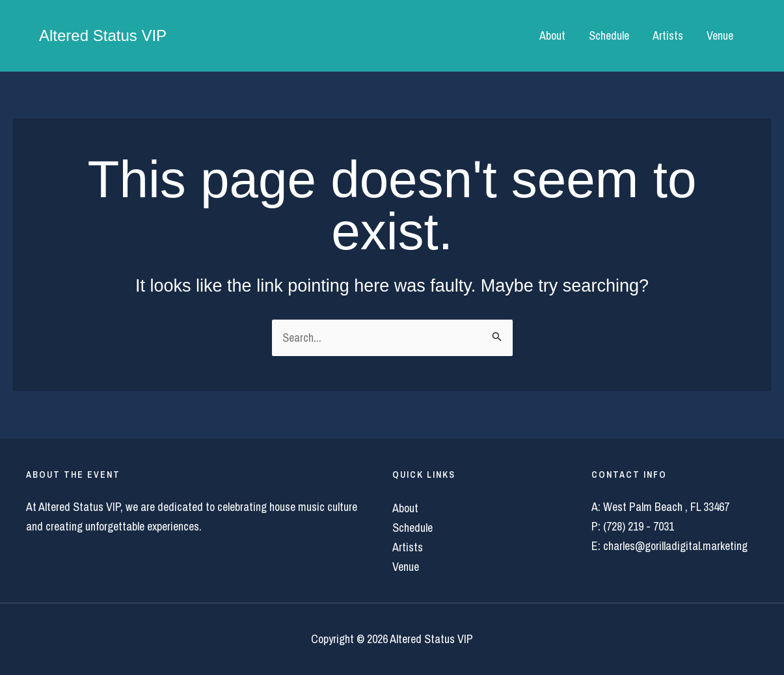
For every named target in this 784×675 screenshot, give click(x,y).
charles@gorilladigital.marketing (675, 546)
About (552, 35)
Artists (668, 35)
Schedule (609, 35)
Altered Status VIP (103, 35)
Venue (720, 35)
